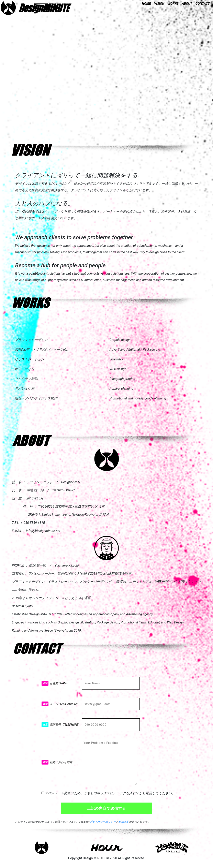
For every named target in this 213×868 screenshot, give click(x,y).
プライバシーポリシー (103, 822)
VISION (159, 4)
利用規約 (124, 822)
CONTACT (203, 4)
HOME (146, 4)
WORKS (173, 4)
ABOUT (187, 4)
